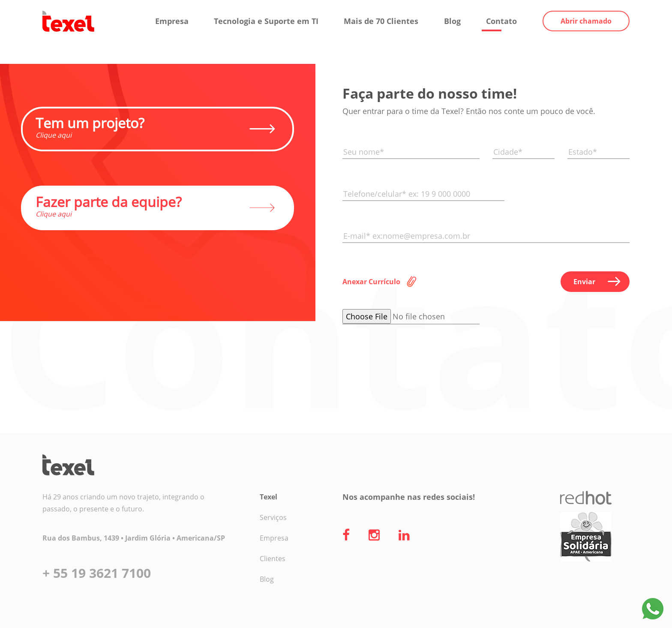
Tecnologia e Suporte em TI (266, 21)
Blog (452, 21)
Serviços (273, 517)
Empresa (172, 21)
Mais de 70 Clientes (381, 21)
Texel (268, 497)
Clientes (273, 559)
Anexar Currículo (371, 282)
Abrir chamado (586, 21)
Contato (501, 21)
